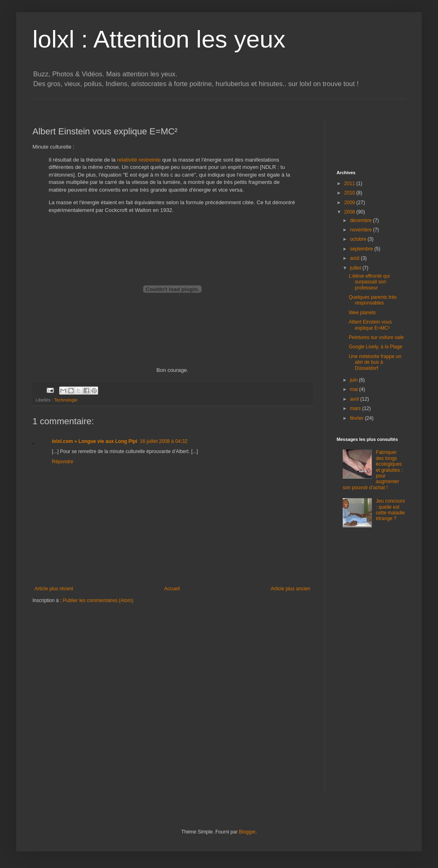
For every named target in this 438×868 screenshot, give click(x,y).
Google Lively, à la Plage (376, 347)
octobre (359, 239)
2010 (350, 193)
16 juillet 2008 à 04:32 (164, 441)
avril (355, 399)
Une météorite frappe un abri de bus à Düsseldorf (375, 362)
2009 (350, 203)
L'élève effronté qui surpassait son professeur (369, 282)
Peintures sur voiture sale (376, 337)
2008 (350, 212)
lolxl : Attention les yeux (159, 39)
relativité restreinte (139, 160)
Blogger (247, 832)
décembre (362, 220)
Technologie (66, 400)
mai (355, 389)
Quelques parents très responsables (373, 300)
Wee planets (362, 313)
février (357, 418)
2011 (350, 184)
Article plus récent (54, 589)
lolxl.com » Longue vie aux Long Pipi (95, 441)
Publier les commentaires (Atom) (98, 600)
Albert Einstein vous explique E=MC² (370, 325)
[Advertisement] (180, 102)
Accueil (172, 589)
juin (354, 380)
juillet (356, 268)
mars (356, 408)
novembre (362, 230)
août (355, 258)
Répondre (63, 462)
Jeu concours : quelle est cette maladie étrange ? (390, 510)
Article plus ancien (291, 589)
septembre (362, 249)
